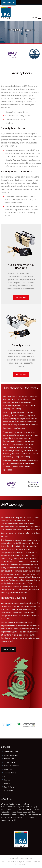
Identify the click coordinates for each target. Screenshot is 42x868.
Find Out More (21, 297)
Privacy (21, 858)
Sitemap (28, 858)
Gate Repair (9, 769)
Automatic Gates (11, 752)
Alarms (7, 783)
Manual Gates (10, 759)
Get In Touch (9, 650)
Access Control (10, 773)
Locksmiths (9, 790)
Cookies (14, 858)
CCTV (6, 776)
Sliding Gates (10, 762)
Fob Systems (9, 787)
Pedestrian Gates (11, 755)
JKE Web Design (21, 864)
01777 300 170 (29, 464)
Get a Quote (9, 2)
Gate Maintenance (12, 766)
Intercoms (8, 780)
